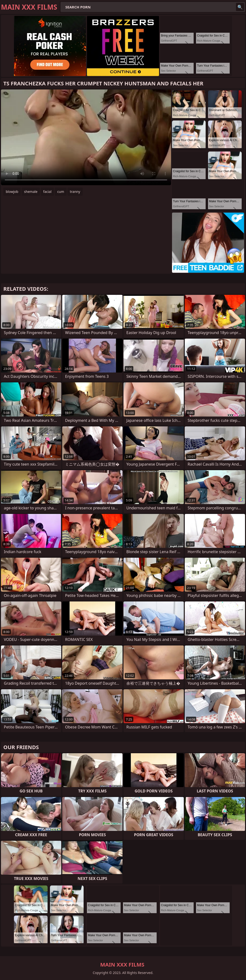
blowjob (12, 192)
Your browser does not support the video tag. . (86, 137)
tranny (75, 192)
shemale (31, 192)
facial (47, 192)
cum (61, 192)
